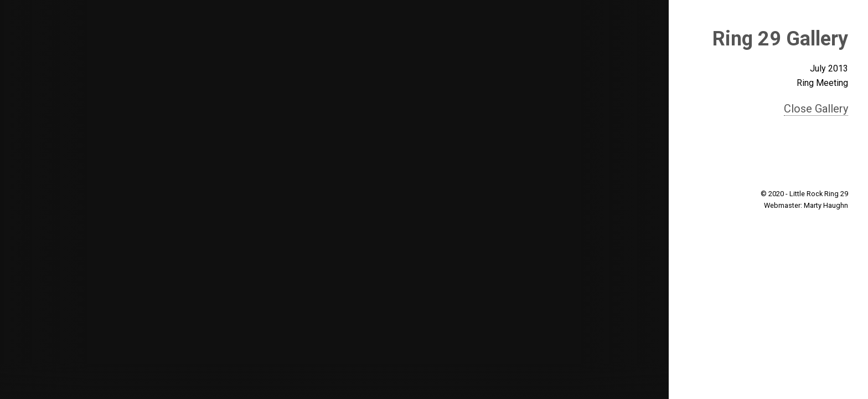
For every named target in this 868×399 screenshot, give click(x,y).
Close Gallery (816, 109)
